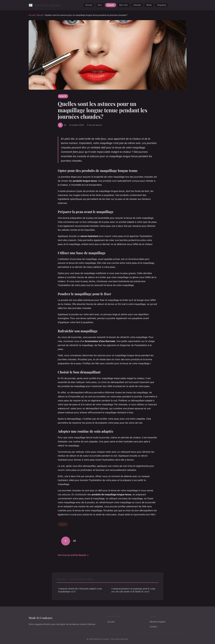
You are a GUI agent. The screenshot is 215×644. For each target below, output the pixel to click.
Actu (100, 5)
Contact (153, 627)
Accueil (89, 5)
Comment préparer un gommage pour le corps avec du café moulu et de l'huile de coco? (133, 590)
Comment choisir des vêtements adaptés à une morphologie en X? (80, 590)
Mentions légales (158, 622)
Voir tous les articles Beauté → (73, 555)
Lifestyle (137, 5)
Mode (149, 5)
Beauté (111, 5)
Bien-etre (124, 5)
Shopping (161, 5)
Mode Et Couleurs (45, 5)
